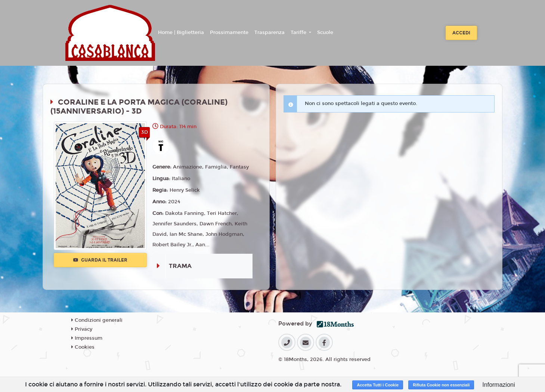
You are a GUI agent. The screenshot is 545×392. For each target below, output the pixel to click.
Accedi (461, 33)
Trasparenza (270, 33)
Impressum (87, 338)
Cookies (83, 347)
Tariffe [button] (299, 33)
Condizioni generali (97, 320)
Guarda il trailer (100, 260)
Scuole (325, 33)
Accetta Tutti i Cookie (378, 385)
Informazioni (498, 385)
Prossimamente (229, 33)
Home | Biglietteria (181, 33)
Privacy (82, 329)
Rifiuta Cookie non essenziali (441, 385)
